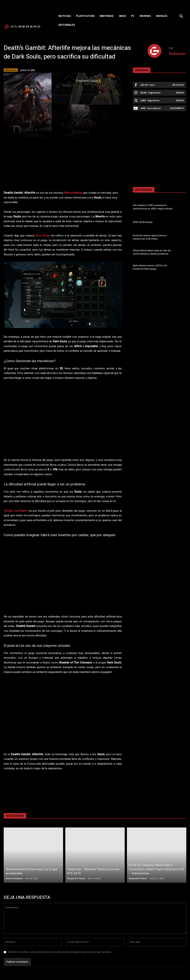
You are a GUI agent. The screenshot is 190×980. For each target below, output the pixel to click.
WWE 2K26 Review (143, 222)
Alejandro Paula (76, 878)
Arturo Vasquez (14, 878)
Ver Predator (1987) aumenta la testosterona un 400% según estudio (153, 207)
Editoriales (11, 70)
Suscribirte (177, 108)
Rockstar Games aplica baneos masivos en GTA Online (150, 237)
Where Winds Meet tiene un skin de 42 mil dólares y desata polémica (152, 252)
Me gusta (178, 85)
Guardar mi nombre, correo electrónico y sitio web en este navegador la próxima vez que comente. (60, 952)
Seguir (180, 93)
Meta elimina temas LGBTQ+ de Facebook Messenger (150, 267)
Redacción (177, 54)
